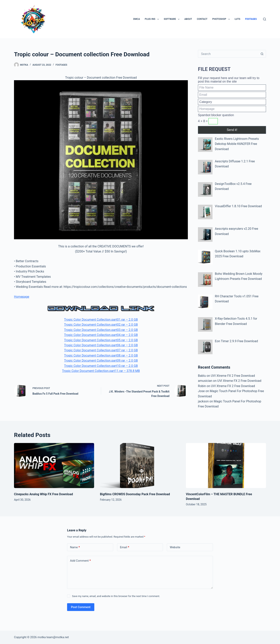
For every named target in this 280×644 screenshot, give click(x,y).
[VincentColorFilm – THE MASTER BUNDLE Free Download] (226, 466)
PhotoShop (222, 19)
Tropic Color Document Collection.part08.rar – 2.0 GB (101, 356)
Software (172, 19)
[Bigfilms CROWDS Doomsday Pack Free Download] (140, 466)
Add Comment (80, 561)
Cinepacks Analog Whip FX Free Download (43, 494)
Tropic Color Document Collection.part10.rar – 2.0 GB (101, 366)
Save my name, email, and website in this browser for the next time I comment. (116, 596)
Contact (202, 19)
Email (125, 547)
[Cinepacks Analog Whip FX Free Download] (54, 466)
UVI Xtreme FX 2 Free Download (233, 376)
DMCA (136, 19)
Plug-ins (153, 19)
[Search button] (262, 54)
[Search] (265, 19)
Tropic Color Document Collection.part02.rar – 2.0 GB (101, 325)
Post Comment (81, 607)
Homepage (22, 297)
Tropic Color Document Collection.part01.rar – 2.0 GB (101, 320)
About (188, 19)
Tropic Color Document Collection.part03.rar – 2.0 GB (101, 330)
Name (75, 547)
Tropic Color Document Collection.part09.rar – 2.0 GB (101, 361)
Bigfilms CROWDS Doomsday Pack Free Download (135, 494)
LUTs (238, 19)
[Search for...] (228, 54)
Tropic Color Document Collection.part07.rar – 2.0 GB (101, 350)
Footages (251, 19)
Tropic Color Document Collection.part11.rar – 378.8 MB (101, 371)
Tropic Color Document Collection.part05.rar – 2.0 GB (101, 340)
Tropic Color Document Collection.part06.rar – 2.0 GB (101, 345)
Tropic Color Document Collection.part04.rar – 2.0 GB (101, 335)
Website (175, 547)
